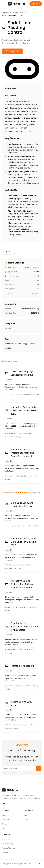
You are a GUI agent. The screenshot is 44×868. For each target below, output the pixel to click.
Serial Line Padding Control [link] (12, 16)
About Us (5, 840)
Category (5, 824)
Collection (6, 820)
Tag (3, 828)
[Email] (4, 804)
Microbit (25, 12)
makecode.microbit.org (30, 309)
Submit (27, 820)
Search (5, 815)
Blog (26, 815)
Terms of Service (8, 848)
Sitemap (5, 852)
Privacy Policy (7, 844)
